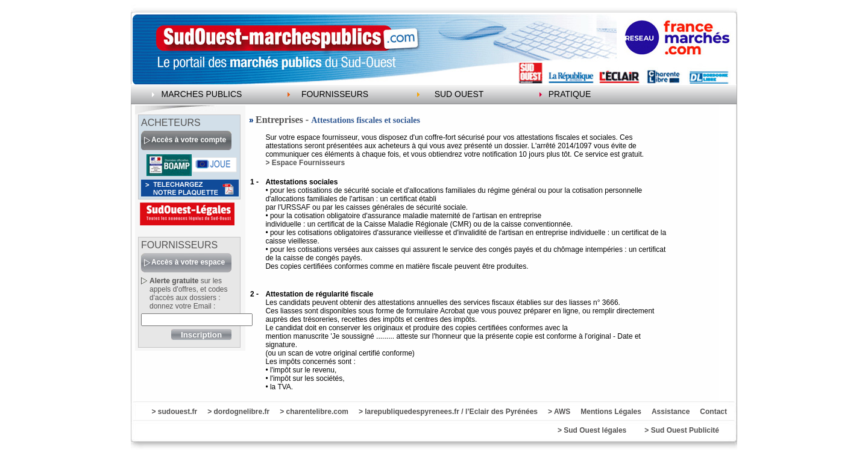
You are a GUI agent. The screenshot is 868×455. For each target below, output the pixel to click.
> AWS (559, 412)
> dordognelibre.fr (238, 412)
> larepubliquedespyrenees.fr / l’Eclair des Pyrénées (448, 412)
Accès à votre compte (189, 140)
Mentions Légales (611, 412)
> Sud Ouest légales (592, 430)
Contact (713, 412)
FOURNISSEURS (335, 94)
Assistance (671, 412)
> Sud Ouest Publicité (682, 430)
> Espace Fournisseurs (305, 163)
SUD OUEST (459, 94)
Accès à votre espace (188, 262)
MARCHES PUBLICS (202, 94)
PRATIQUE (570, 94)
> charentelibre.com (314, 412)
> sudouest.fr (174, 412)
